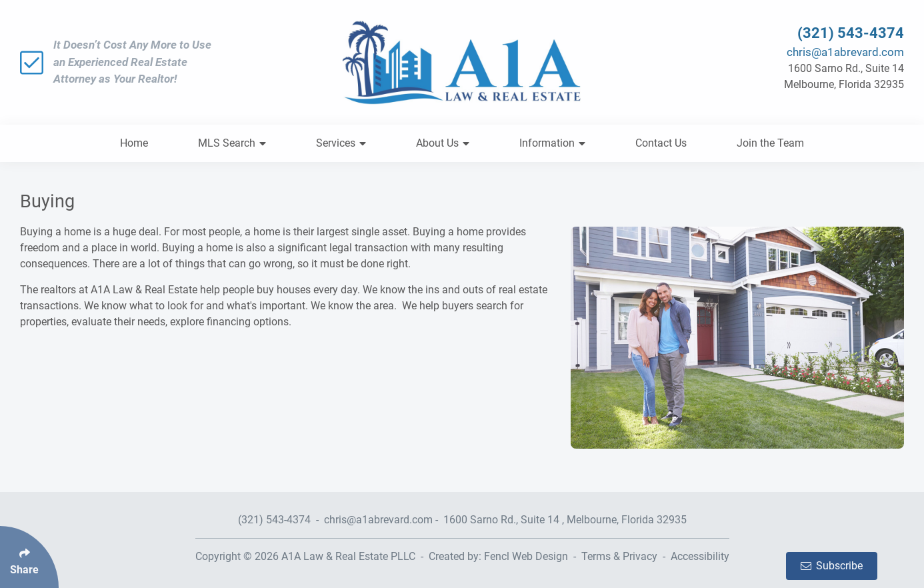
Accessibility (700, 556)
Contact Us (661, 143)
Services (341, 143)
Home (134, 143)
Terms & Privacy (619, 556)
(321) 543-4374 (851, 33)
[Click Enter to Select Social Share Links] (29, 557)
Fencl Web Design (526, 556)
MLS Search (232, 143)
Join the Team (770, 143)
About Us (443, 143)
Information (552, 143)
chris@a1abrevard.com (845, 52)
